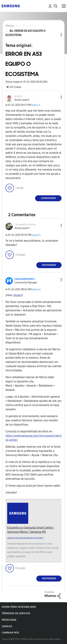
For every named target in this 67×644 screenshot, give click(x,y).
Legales (7, 626)
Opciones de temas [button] (55, 35)
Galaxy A (36, 105)
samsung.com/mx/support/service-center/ (25, 538)
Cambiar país (10, 633)
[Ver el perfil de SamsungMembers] (25, 279)
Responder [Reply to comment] (49, 265)
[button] (55, 97)
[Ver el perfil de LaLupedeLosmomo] (25, 225)
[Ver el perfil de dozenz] (18, 96)
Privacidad (9, 620)
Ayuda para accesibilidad (19, 607)
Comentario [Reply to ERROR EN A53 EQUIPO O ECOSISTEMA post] (48, 198)
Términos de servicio (16, 613)
